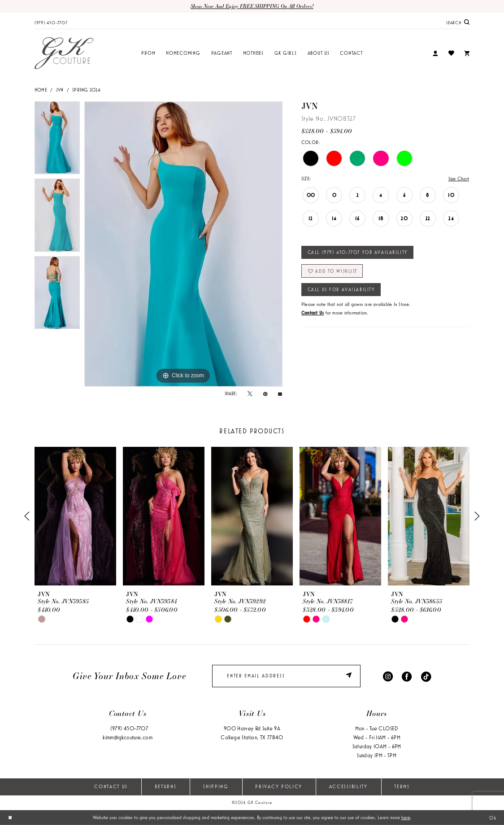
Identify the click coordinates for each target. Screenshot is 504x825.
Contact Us (111, 786)
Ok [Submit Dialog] (493, 817)
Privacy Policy (279, 786)
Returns (166, 786)
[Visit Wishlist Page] (451, 53)
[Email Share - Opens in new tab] (280, 394)
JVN (60, 90)
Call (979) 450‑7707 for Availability (358, 252)
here (406, 817)
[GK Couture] (64, 53)
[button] (435, 54)
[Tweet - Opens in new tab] (250, 394)
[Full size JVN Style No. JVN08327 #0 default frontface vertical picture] (183, 244)
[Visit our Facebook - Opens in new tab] (407, 676)
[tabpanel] (57, 140)
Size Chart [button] (459, 179)
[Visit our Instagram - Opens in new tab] (388, 676)
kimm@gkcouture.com (128, 737)
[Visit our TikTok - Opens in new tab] (426, 676)
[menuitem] (51, 22)
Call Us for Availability (341, 289)
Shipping (216, 786)
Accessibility (348, 786)
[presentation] (75, 516)
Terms (402, 786)
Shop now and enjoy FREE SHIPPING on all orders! (252, 6)
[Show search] (458, 22)
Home (41, 90)
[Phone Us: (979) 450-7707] (51, 22)
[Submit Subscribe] (350, 676)
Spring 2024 (86, 90)
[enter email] (286, 676)
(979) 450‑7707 (129, 728)
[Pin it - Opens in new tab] (265, 394)
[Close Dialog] (10, 817)
